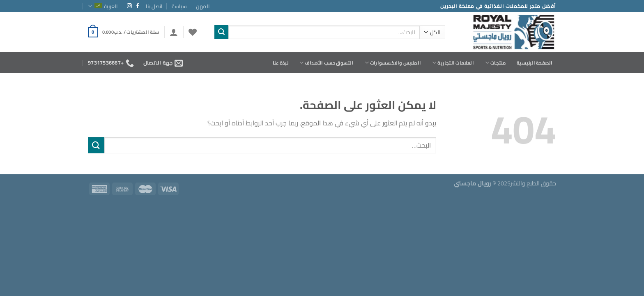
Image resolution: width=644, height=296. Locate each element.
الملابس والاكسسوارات (393, 63)
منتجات (496, 63)
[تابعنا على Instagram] (129, 6)
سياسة (179, 6)
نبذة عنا (281, 63)
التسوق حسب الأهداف (327, 63)
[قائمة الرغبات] (193, 32)
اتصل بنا (154, 6)
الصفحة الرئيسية (535, 63)
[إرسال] (221, 32)
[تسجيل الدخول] (174, 32)
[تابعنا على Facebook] (138, 6)
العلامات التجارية (453, 63)
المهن (203, 6)
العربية (103, 6)
